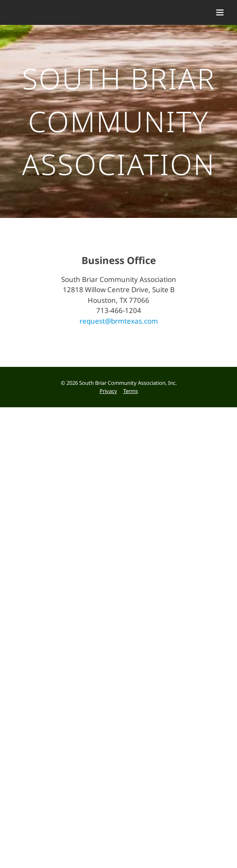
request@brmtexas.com (119, 330)
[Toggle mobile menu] (220, 12)
